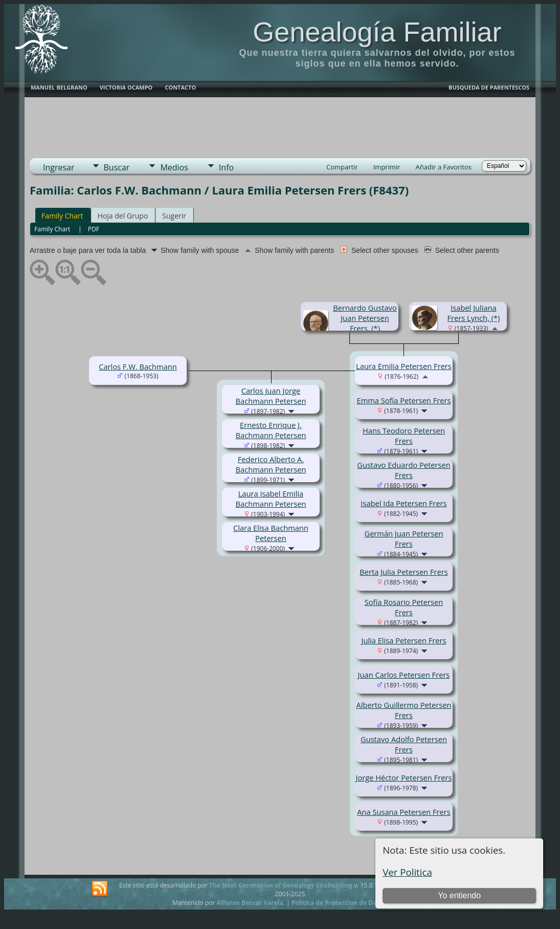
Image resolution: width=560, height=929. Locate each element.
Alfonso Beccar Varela (250, 903)
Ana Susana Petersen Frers (404, 812)
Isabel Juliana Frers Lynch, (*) (474, 313)
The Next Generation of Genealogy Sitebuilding (281, 885)
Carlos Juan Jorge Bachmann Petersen (271, 396)
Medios (174, 167)
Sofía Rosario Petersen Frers (404, 607)
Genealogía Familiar (377, 32)
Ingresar (59, 167)
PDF (94, 229)
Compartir (342, 167)
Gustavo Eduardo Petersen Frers (404, 470)
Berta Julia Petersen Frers (404, 572)
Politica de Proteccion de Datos (339, 903)
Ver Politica (407, 872)
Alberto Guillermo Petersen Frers (404, 710)
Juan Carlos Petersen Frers (404, 675)
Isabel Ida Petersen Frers (404, 503)
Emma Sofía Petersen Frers (404, 400)
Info (226, 167)
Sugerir (174, 216)
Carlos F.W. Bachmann (138, 366)
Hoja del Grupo (123, 216)
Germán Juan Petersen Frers (404, 538)
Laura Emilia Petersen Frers (404, 366)
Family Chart (62, 216)
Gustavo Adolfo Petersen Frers (404, 744)
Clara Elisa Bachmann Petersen (271, 533)
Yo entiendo (459, 895)
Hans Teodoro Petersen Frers (404, 436)
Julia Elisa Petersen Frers (404, 640)
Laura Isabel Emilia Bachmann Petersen (271, 499)
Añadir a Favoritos (444, 167)
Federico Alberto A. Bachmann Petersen (271, 464)
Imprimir (387, 167)
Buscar (117, 167)
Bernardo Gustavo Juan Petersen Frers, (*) (365, 318)
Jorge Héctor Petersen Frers (404, 777)
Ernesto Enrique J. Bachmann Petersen (271, 430)
